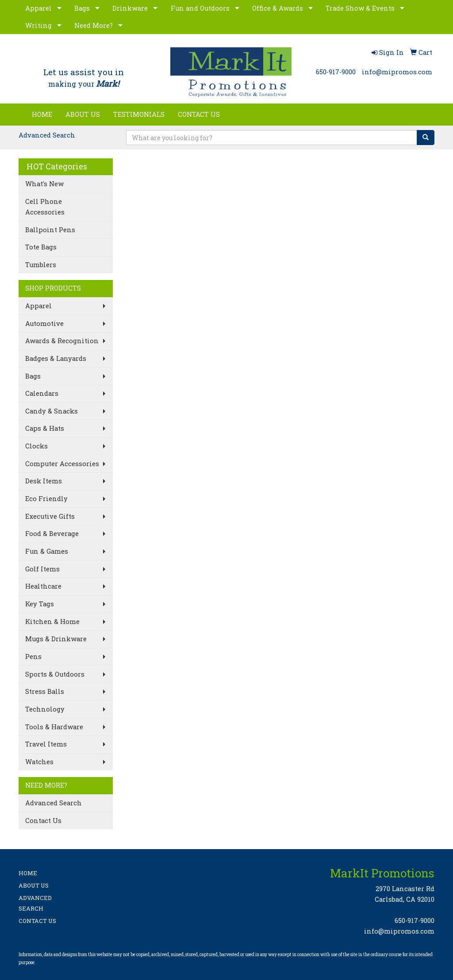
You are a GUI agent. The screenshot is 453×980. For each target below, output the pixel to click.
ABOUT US (83, 114)
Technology (45, 709)
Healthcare (43, 586)
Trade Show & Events (360, 8)
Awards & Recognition (62, 341)
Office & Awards (278, 8)
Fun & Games (47, 551)
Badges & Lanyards (56, 358)
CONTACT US (199, 114)
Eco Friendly (46, 499)
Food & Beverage (52, 534)
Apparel (38, 8)
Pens (33, 657)
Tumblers (41, 265)
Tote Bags (41, 247)
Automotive (44, 323)
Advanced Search (47, 135)
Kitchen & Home (52, 622)
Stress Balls (45, 691)
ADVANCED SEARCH (35, 903)
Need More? (94, 25)
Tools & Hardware (54, 727)
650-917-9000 (336, 72)
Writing (38, 25)
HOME (42, 114)
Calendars (42, 393)
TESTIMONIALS (139, 114)
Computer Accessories (62, 464)
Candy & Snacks (52, 411)
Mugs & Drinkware (56, 639)
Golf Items (42, 569)
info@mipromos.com (397, 72)
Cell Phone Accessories (45, 207)
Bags (82, 8)
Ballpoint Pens (50, 230)
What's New (44, 184)
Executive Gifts (50, 516)
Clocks (36, 446)
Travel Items (46, 744)
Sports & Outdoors (55, 674)
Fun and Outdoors (200, 8)
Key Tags (40, 604)
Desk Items (44, 481)
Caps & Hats (45, 428)
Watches (39, 762)
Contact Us (43, 821)
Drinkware (130, 8)
